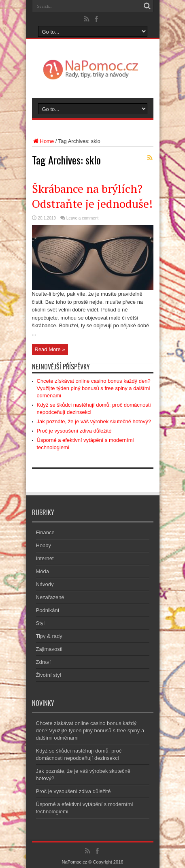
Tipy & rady (49, 636)
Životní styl (49, 675)
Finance (45, 532)
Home (43, 141)
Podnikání (48, 610)
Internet (45, 558)
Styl (40, 623)
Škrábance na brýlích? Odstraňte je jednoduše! (92, 196)
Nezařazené (50, 597)
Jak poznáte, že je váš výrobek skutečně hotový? (94, 421)
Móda (43, 571)
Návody (45, 584)
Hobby (44, 545)
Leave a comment (83, 218)
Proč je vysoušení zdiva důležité (74, 431)
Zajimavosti (49, 649)
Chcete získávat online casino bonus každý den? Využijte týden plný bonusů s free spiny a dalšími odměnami (94, 388)
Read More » (50, 349)
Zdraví (44, 662)
